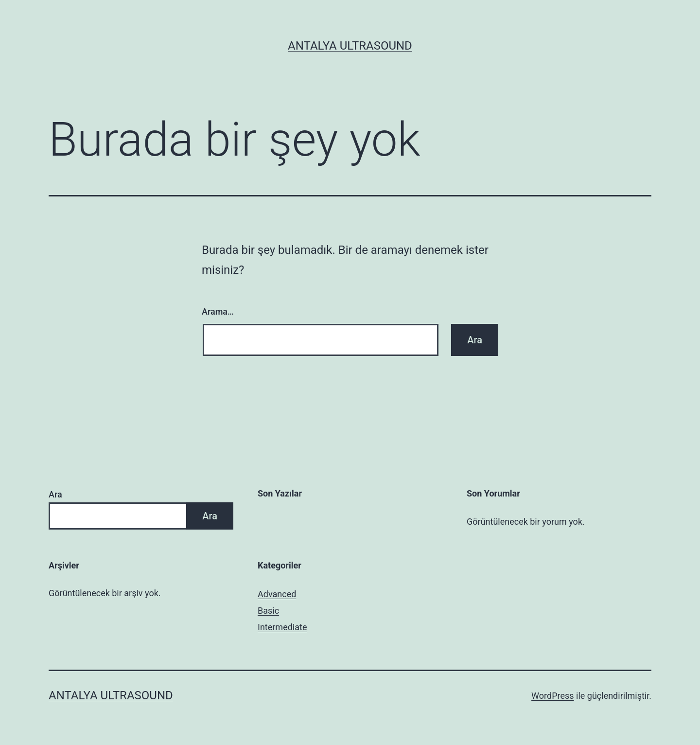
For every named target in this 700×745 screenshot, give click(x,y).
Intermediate (282, 627)
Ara (55, 494)
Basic (268, 611)
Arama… (218, 311)
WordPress (552, 696)
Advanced (277, 594)
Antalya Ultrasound (350, 46)
